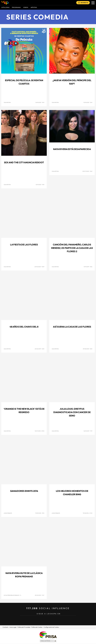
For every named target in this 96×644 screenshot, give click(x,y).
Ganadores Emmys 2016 (24, 491)
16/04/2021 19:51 (40, 102)
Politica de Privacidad (24, 627)
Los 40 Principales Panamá (11, 595)
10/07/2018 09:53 (39, 431)
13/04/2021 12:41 (88, 102)
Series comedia (37, 17)
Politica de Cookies (37, 627)
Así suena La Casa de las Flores (72, 327)
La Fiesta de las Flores (24, 245)
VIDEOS (26, 7)
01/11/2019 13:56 (88, 267)
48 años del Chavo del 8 (24, 327)
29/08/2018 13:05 (88, 349)
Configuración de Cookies (51, 627)
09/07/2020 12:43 (87, 171)
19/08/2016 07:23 (88, 513)
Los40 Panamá (8, 513)
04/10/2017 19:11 (88, 431)
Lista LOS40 (5, 7)
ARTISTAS (34, 7)
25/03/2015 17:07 (40, 595)
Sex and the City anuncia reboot (24, 162)
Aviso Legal (13, 627)
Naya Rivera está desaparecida (72, 149)
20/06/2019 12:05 (39, 349)
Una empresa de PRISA (48, 635)
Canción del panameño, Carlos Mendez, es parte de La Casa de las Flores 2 (72, 248)
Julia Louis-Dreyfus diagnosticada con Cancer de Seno (72, 412)
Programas (16, 7)
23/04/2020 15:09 (39, 267)
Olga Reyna (7, 102)
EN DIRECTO (84, 3)
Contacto (5, 627)
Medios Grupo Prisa (48, 641)
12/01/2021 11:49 (40, 185)
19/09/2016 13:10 (40, 513)
